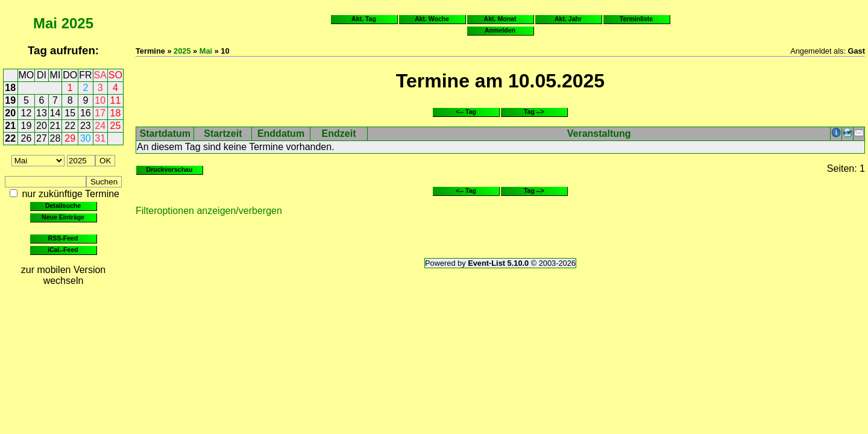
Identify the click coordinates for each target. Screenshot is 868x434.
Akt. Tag (364, 19)
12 (27, 113)
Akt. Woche (432, 19)
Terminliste (636, 19)
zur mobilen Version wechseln (64, 275)
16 (86, 113)
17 (100, 113)
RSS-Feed (63, 238)
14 (55, 113)
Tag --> (534, 112)
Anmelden (500, 30)
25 (116, 126)
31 (100, 138)
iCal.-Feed (63, 250)
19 (10, 100)
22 (70, 126)
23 (86, 126)
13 (42, 113)
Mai (45, 23)
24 (100, 126)
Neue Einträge (63, 217)
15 (70, 113)
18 (10, 88)
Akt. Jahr (568, 19)
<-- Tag (466, 112)
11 (116, 100)
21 (10, 126)
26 (27, 138)
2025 (77, 23)
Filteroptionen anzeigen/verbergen (209, 211)
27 (42, 138)
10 (100, 100)
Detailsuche (63, 206)
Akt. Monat (500, 19)
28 (55, 138)
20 (10, 113)
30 (86, 138)
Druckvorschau (170, 169)
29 (70, 138)
